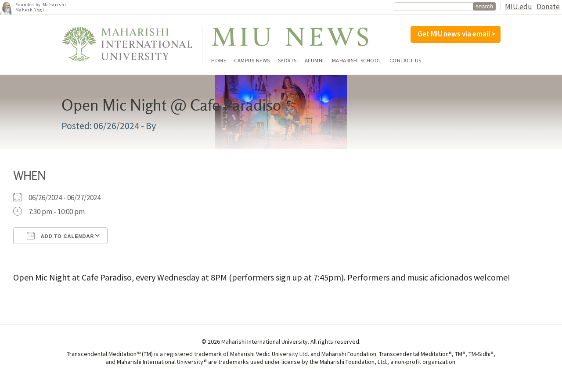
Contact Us (405, 61)
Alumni (314, 61)
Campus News (252, 61)
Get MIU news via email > (456, 34)
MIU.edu (519, 7)
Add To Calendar (60, 236)
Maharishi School (357, 61)
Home (219, 61)
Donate (548, 7)
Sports (287, 61)
